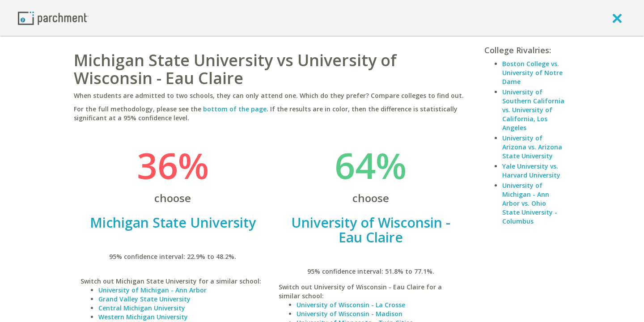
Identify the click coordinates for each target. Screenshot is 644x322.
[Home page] (53, 18)
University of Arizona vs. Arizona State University (532, 147)
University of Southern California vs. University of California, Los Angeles (533, 110)
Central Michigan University (142, 308)
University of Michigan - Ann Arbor (153, 290)
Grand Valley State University (144, 299)
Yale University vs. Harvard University (531, 171)
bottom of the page (235, 109)
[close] (617, 18)
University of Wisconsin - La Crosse (351, 305)
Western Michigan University (143, 317)
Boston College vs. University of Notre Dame (532, 73)
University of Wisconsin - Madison (350, 314)
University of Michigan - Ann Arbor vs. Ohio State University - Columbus (530, 203)
